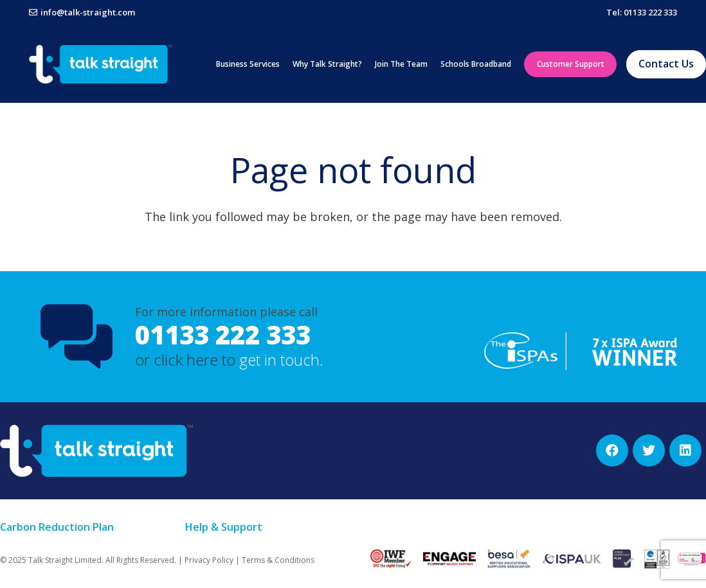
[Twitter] (649, 450)
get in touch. (281, 360)
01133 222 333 (223, 334)
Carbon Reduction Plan (57, 527)
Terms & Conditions (278, 560)
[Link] (101, 64)
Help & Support (224, 527)
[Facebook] (612, 450)
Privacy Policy (209, 560)
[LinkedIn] (685, 450)
